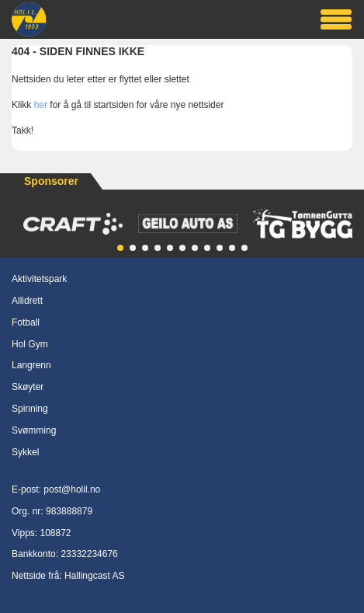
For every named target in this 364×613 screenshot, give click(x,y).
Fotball (26, 322)
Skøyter (28, 387)
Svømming (34, 430)
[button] (120, 248)
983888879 (69, 511)
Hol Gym (30, 344)
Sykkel (25, 452)
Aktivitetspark (39, 279)
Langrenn (31, 365)
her (41, 105)
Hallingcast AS (94, 576)
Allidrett (27, 301)
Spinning (30, 409)
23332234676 (89, 554)
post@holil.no (72, 489)
